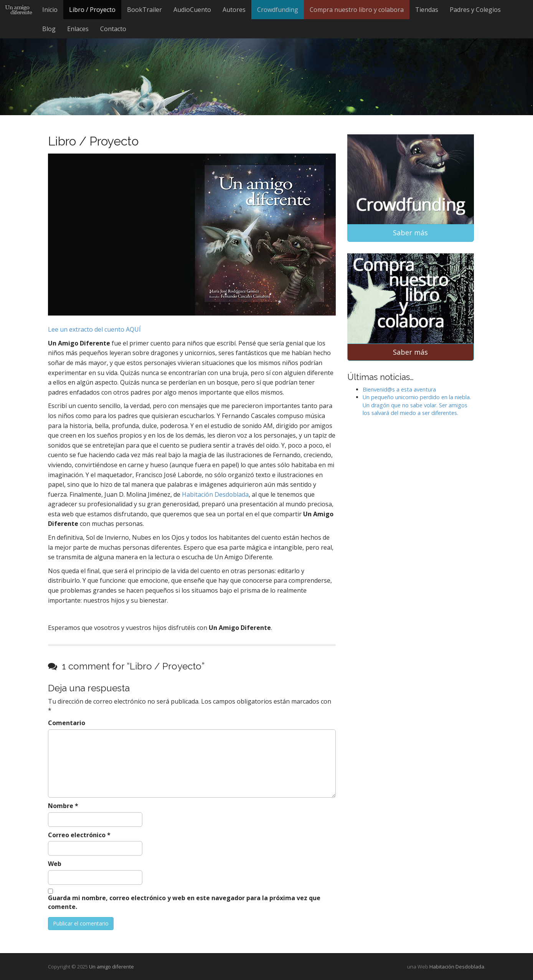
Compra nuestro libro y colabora (357, 10)
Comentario (67, 723)
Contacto (113, 29)
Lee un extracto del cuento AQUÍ (94, 329)
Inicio (50, 10)
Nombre (63, 806)
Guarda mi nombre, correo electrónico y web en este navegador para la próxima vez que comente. (184, 902)
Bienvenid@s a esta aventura (399, 389)
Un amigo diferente (111, 967)
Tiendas (427, 10)
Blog (49, 29)
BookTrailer (144, 10)
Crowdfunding (278, 10)
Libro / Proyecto (92, 10)
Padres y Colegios (475, 10)
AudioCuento (192, 10)
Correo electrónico (79, 835)
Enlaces (78, 29)
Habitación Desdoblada (215, 494)
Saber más (410, 233)
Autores (234, 10)
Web (55, 864)
